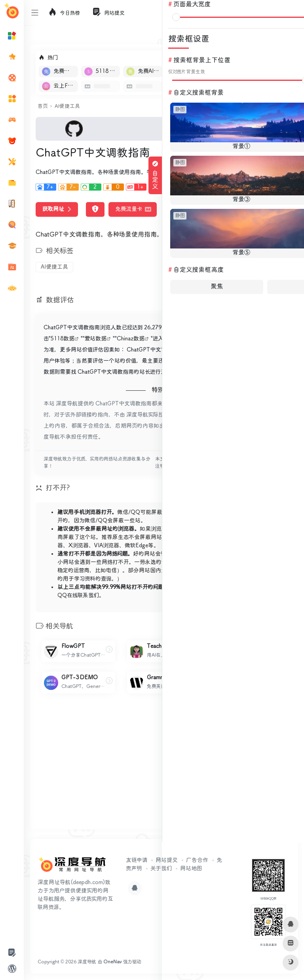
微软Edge (136, 546)
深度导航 (87, 962)
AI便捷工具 (67, 106)
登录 (291, 13)
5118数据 (63, 339)
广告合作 (197, 860)
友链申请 (137, 860)
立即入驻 (270, 58)
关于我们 (161, 869)
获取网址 (57, 209)
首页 (43, 106)
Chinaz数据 (131, 339)
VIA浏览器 (107, 546)
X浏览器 (79, 546)
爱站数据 (96, 339)
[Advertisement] (164, 768)
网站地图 (191, 869)
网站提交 (167, 860)
